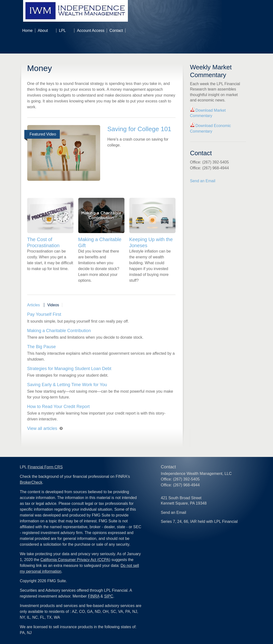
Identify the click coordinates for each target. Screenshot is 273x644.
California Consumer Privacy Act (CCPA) (75, 560)
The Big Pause (42, 347)
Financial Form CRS (45, 467)
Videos (53, 305)
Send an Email (203, 181)
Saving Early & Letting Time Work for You (67, 385)
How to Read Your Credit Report (58, 407)
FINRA (94, 596)
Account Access (91, 31)
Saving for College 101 (139, 129)
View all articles (42, 428)
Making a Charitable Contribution (59, 331)
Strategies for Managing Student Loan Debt (69, 369)
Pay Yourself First (44, 314)
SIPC (109, 596)
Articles (34, 305)
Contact (116, 31)
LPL (62, 31)
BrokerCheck (31, 482)
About (43, 31)
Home (28, 31)
